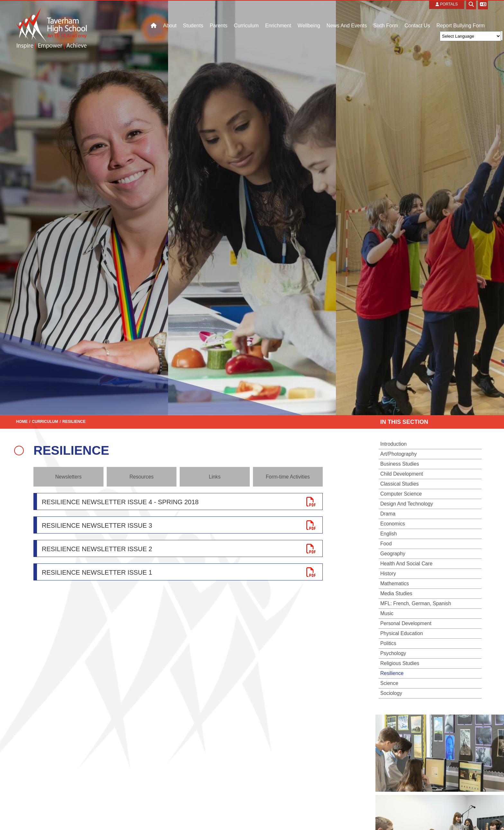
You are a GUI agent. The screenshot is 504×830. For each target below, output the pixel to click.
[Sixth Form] (386, 16)
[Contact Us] (417, 16)
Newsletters (68, 477)
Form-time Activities (288, 477)
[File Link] (178, 502)
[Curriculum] (246, 16)
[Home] (51, 15)
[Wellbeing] (309, 16)
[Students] (193, 16)
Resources (142, 477)
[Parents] (218, 16)
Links (215, 477)
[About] (170, 16)
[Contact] (461, 16)
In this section (404, 422)
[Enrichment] (278, 16)
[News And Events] (347, 16)
